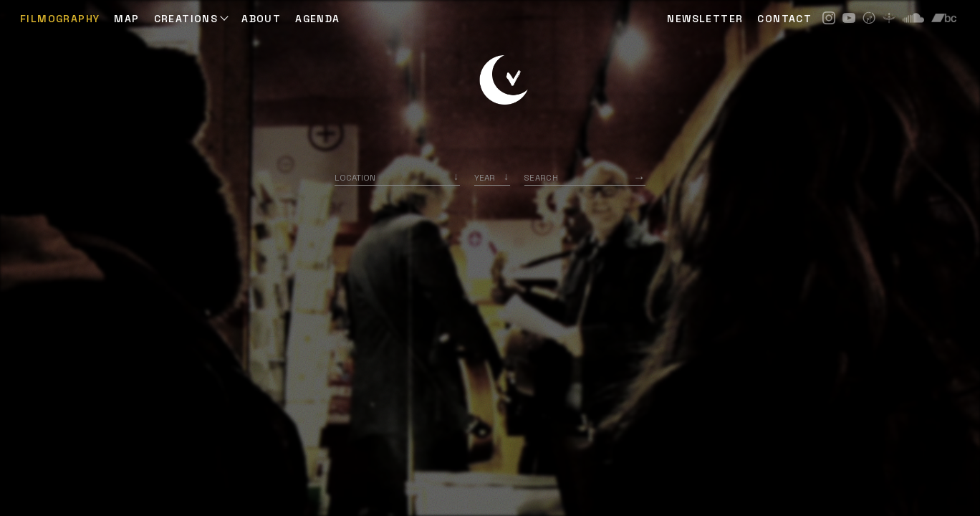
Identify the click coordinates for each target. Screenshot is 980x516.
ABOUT (261, 19)
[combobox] (397, 177)
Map (126, 19)
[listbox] (492, 177)
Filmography (60, 19)
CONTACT (784, 19)
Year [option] (485, 177)
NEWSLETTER (705, 19)
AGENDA (317, 19)
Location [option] (355, 177)
